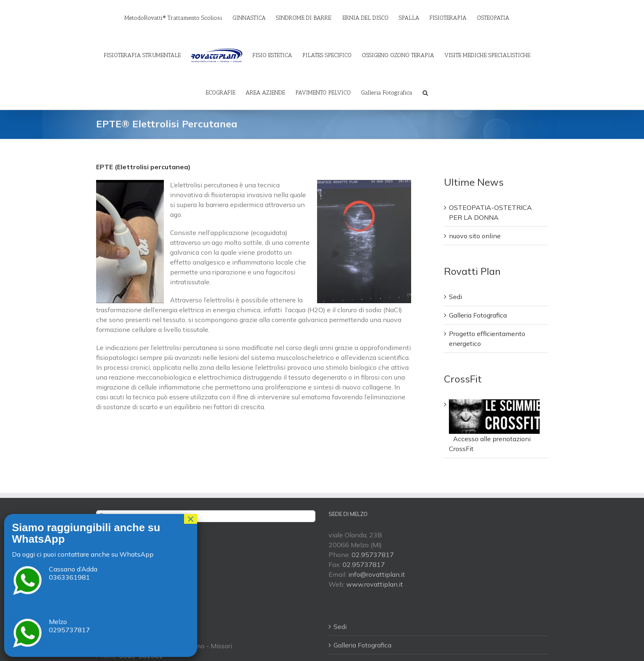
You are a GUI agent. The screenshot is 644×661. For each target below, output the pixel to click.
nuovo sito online (475, 236)
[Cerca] (425, 92)
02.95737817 (373, 555)
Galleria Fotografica (478, 316)
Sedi (455, 297)
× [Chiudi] (191, 519)
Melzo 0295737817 (69, 626)
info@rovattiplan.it (377, 574)
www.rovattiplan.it (375, 584)
